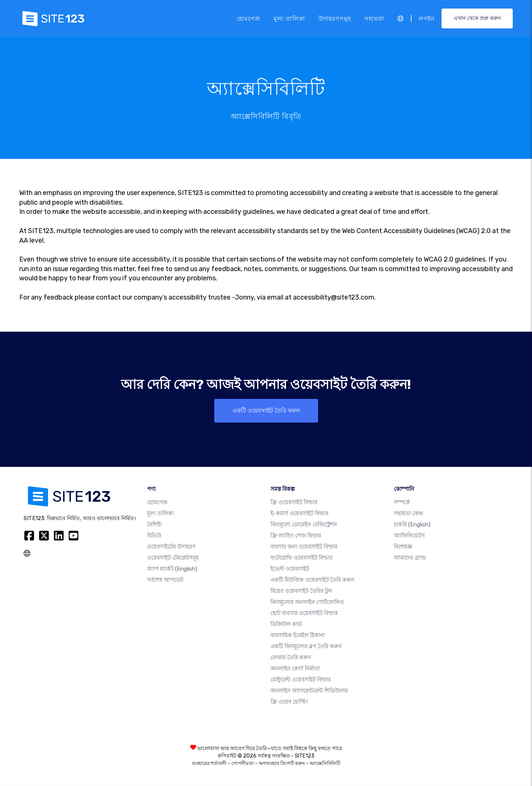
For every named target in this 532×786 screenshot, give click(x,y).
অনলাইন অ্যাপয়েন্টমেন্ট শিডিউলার (309, 691)
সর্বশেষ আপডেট (165, 580)
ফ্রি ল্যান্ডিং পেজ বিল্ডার (296, 536)
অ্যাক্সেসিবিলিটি (325, 764)
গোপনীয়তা (243, 764)
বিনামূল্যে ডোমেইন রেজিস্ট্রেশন (304, 525)
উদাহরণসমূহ (335, 18)
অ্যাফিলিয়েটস (409, 536)
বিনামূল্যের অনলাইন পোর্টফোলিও (307, 602)
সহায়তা (374, 18)
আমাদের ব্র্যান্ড (410, 558)
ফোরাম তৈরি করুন (291, 658)
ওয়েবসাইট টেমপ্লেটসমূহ (173, 558)
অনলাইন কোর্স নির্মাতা (295, 669)
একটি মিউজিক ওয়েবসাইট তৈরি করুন (312, 580)
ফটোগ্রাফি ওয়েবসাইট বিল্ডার (301, 558)
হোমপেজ (248, 18)
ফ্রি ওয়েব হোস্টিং (289, 702)
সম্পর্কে (402, 503)
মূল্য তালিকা (289, 18)
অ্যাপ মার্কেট (172, 569)
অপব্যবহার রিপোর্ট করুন (282, 764)
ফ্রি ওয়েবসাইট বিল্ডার (294, 503)
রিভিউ (154, 536)
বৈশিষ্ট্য (154, 525)
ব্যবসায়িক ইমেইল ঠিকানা (298, 636)
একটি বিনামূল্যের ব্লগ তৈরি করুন (306, 647)
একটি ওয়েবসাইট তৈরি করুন (266, 411)
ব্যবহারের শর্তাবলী (209, 764)
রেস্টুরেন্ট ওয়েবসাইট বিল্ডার (301, 680)
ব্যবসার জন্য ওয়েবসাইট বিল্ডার (304, 547)
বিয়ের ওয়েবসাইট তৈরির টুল (301, 591)
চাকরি (412, 525)
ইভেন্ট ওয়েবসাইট (290, 569)
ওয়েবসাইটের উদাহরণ (171, 547)
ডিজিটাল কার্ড (286, 625)
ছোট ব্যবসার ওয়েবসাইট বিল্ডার (304, 614)
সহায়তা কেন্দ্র (408, 514)
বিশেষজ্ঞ (403, 547)
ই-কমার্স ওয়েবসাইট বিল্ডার (299, 514)
